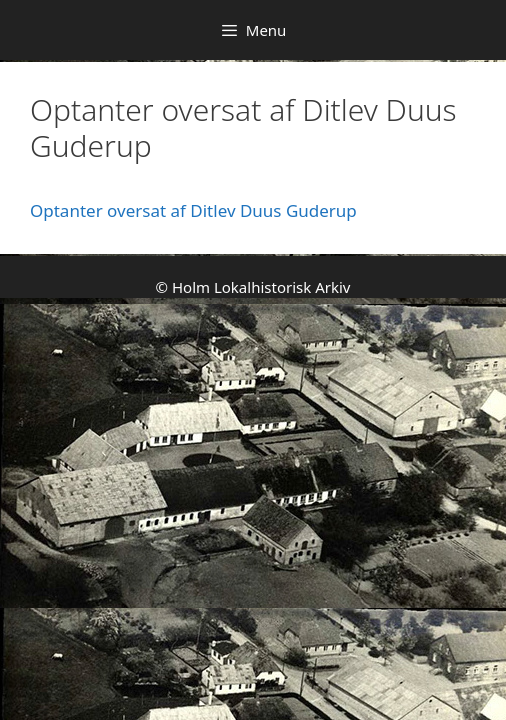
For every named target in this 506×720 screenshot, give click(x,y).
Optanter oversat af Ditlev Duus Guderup (193, 210)
